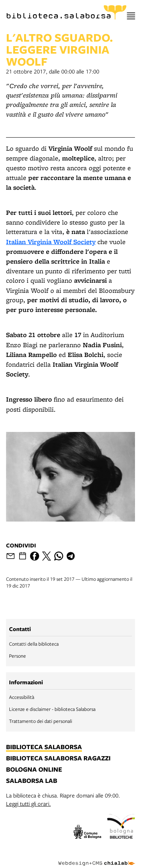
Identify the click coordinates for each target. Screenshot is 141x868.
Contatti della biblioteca (34, 644)
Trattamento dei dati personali (41, 721)
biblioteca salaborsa (44, 747)
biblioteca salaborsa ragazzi (58, 759)
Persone (17, 656)
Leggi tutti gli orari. (28, 804)
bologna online (34, 770)
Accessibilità (22, 697)
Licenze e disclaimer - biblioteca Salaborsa (52, 709)
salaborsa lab (32, 781)
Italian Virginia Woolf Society (51, 242)
